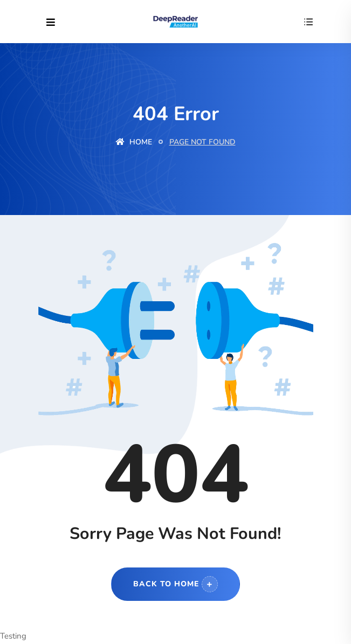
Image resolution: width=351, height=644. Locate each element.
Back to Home (175, 584)
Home (134, 142)
